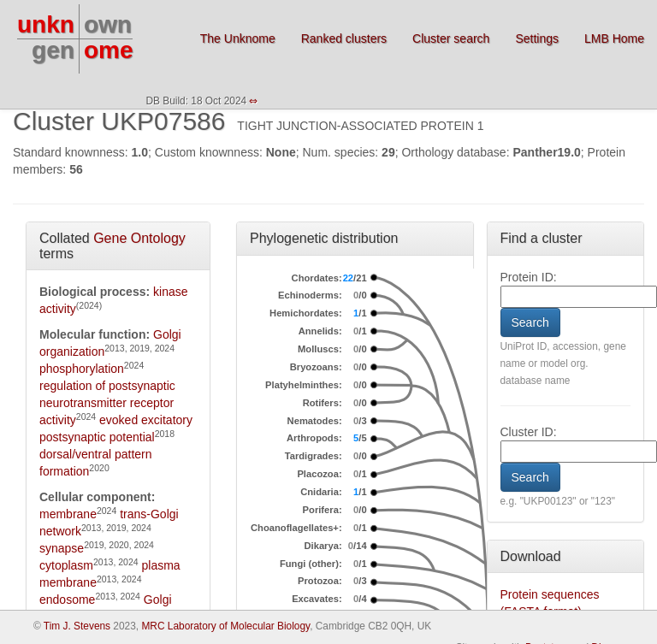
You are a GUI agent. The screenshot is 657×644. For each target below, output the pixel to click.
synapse (62, 548)
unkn (46, 24)
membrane (68, 514)
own (108, 24)
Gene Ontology (139, 238)
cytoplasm (66, 565)
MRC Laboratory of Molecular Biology (225, 626)
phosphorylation (82, 369)
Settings (537, 38)
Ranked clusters (344, 38)
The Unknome (238, 38)
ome (109, 50)
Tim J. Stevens (77, 626)
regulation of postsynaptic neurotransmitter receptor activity (107, 403)
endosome (67, 600)
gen (53, 50)
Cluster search (451, 38)
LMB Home (614, 38)
